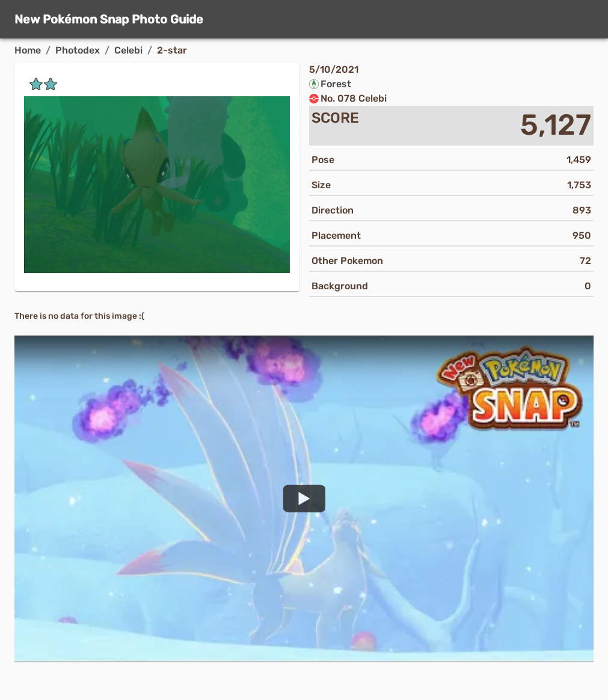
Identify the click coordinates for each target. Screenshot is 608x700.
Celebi (128, 50)
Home (28, 50)
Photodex (78, 50)
